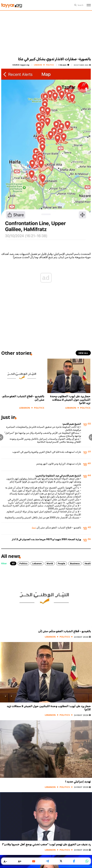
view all (83, 353)
